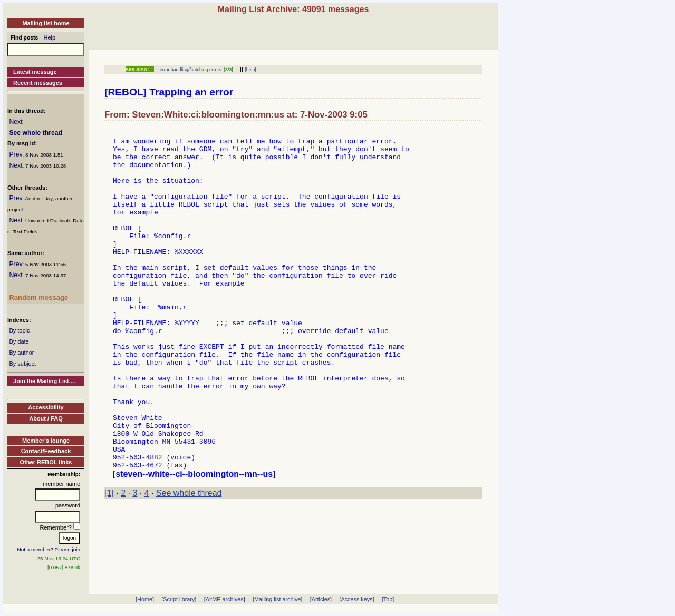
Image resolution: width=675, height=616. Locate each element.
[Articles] (321, 599)
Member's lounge (46, 441)
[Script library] (179, 599)
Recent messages (38, 83)
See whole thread (36, 133)
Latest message (35, 72)
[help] (250, 70)
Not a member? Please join (49, 549)
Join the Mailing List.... (44, 381)
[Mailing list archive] (277, 599)
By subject (22, 364)
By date (19, 341)
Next (16, 122)
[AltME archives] (225, 599)
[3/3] (227, 70)
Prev (16, 154)
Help (50, 37)
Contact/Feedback (46, 451)
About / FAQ (46, 418)
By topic (19, 330)
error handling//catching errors (191, 70)
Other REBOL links (46, 462)
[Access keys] (356, 599)
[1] (109, 561)
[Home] (145, 599)
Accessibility (46, 407)
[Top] (388, 599)
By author (21, 353)
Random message (38, 297)
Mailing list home (46, 23)
